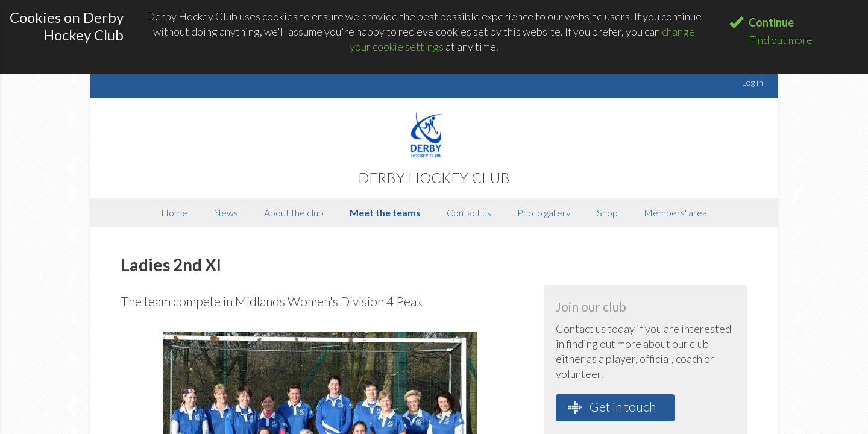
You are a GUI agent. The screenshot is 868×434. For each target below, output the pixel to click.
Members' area (675, 212)
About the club (294, 212)
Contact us (469, 212)
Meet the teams (385, 212)
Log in (753, 82)
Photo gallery (544, 212)
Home (174, 212)
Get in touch (612, 407)
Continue (771, 22)
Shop (607, 212)
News (226, 212)
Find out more (781, 40)
